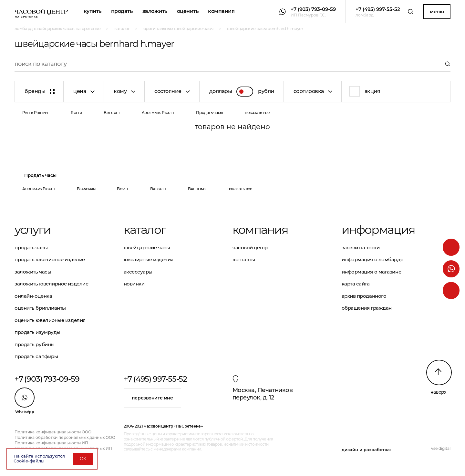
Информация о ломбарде (372, 259)
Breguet (112, 113)
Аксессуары (138, 272)
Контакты (244, 259)
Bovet (123, 189)
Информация (378, 230)
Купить (93, 11)
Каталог (145, 230)
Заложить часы (33, 272)
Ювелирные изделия (149, 259)
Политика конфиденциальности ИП (51, 443)
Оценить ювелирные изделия (50, 320)
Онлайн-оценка (33, 296)
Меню (437, 11)
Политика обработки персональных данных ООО (65, 437)
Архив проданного (364, 296)
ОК (83, 459)
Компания (221, 11)
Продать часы (210, 113)
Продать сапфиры (36, 356)
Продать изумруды (37, 332)
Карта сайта (356, 284)
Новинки (134, 284)
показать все (257, 113)
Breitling (197, 189)
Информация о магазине (372, 272)
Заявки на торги (361, 248)
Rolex (76, 113)
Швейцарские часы (147, 248)
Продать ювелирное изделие (50, 259)
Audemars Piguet (158, 113)
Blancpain (86, 189)
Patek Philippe (36, 113)
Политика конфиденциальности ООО (53, 432)
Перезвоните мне (152, 398)
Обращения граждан (367, 308)
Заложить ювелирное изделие (51, 284)
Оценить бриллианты (40, 308)
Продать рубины (35, 344)
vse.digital (441, 448)
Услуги (33, 230)
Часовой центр (250, 248)
